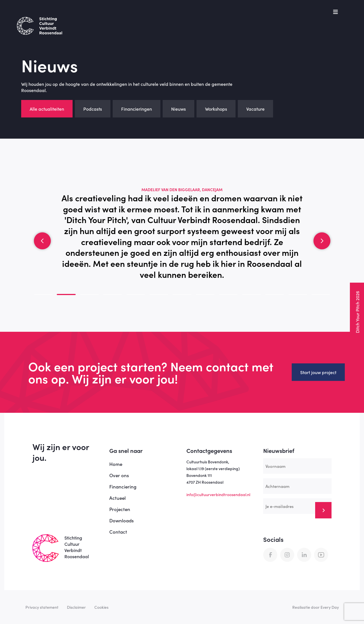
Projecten (120, 509)
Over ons (119, 475)
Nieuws (178, 109)
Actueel (117, 498)
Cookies (101, 607)
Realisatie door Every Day (316, 607)
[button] (42, 241)
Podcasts (93, 109)
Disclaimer (76, 607)
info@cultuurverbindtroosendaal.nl (218, 494)
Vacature (255, 109)
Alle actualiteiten (47, 109)
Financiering (123, 486)
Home (116, 464)
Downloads (121, 520)
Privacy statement (42, 607)
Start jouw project (318, 372)
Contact (118, 532)
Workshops (216, 109)
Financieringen (137, 109)
